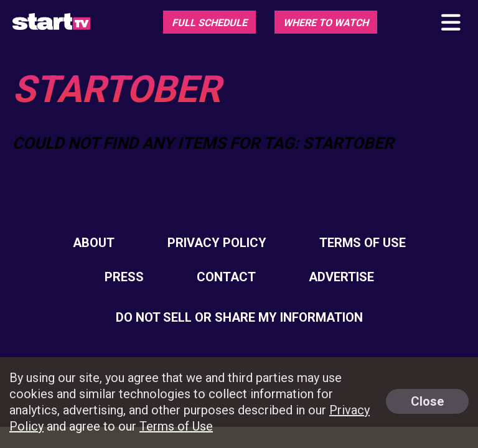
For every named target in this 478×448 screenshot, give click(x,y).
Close (427, 401)
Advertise (341, 277)
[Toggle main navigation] (450, 23)
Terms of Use (363, 243)
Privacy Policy (217, 243)
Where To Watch (326, 23)
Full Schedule (209, 23)
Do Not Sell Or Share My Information (239, 317)
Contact (226, 277)
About (94, 243)
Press (124, 277)
